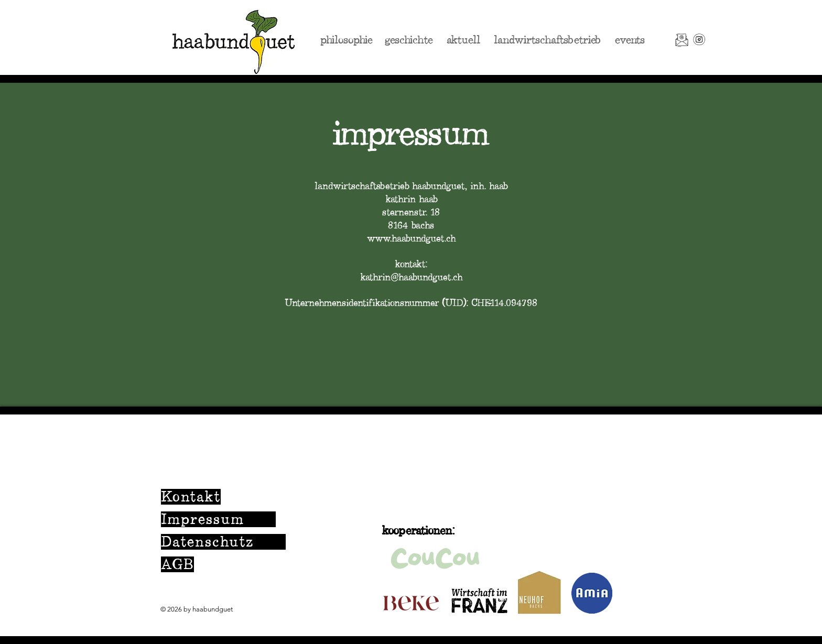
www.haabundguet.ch (411, 238)
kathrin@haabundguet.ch (411, 277)
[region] (411, 524)
